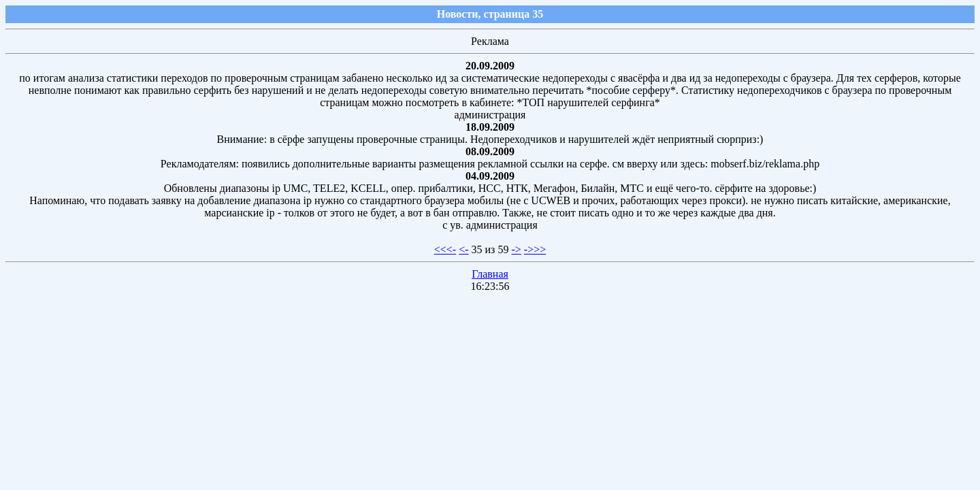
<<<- (445, 249)
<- (463, 249)
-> (516, 249)
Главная (490, 274)
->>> (535, 249)
